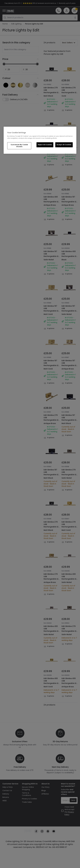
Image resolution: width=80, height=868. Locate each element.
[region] (40, 140)
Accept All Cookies (64, 145)
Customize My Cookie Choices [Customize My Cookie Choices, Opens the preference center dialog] (19, 146)
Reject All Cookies (45, 145)
